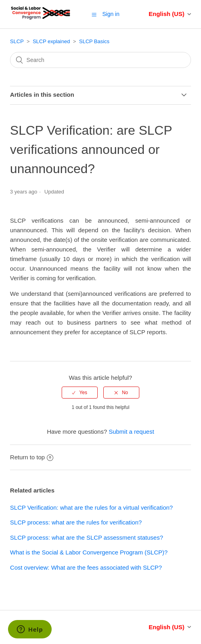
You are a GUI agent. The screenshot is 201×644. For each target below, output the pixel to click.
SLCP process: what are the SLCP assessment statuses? (86, 537)
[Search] (100, 60)
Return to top (32, 457)
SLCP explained (51, 41)
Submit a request (131, 432)
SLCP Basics (94, 41)
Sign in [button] (111, 14)
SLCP (17, 41)
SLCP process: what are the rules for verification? (76, 522)
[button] (94, 14)
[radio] (80, 393)
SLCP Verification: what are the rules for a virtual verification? (91, 507)
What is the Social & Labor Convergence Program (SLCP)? (89, 552)
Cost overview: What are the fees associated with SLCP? (86, 567)
